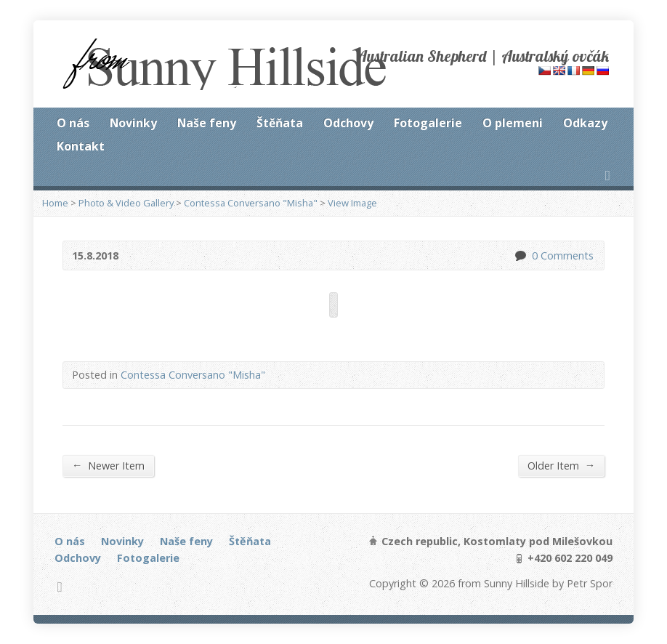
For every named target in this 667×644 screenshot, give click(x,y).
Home (55, 203)
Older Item (561, 465)
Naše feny (207, 123)
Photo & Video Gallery (126, 203)
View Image (352, 203)
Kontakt (81, 146)
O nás (73, 123)
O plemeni (513, 123)
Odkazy (585, 123)
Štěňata (280, 123)
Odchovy (348, 123)
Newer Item (108, 465)
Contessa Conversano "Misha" (251, 203)
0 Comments (520, 255)
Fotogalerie (428, 123)
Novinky (133, 123)
